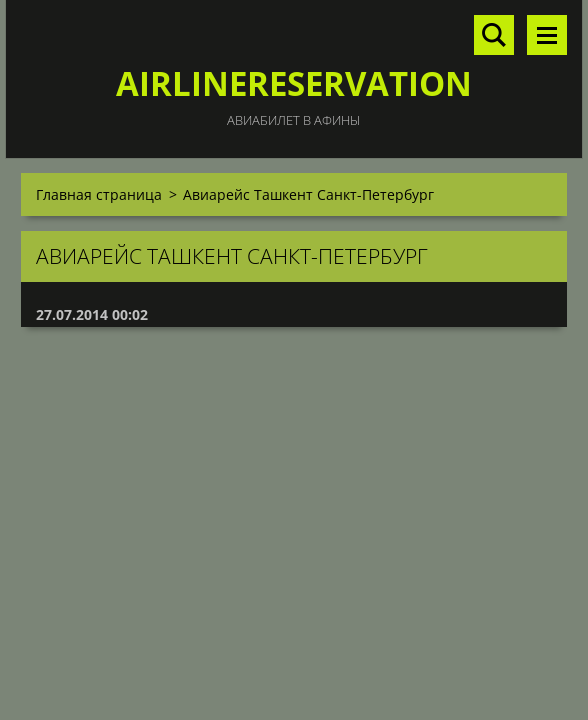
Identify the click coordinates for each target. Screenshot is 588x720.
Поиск (494, 35)
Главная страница (99, 194)
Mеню (547, 35)
